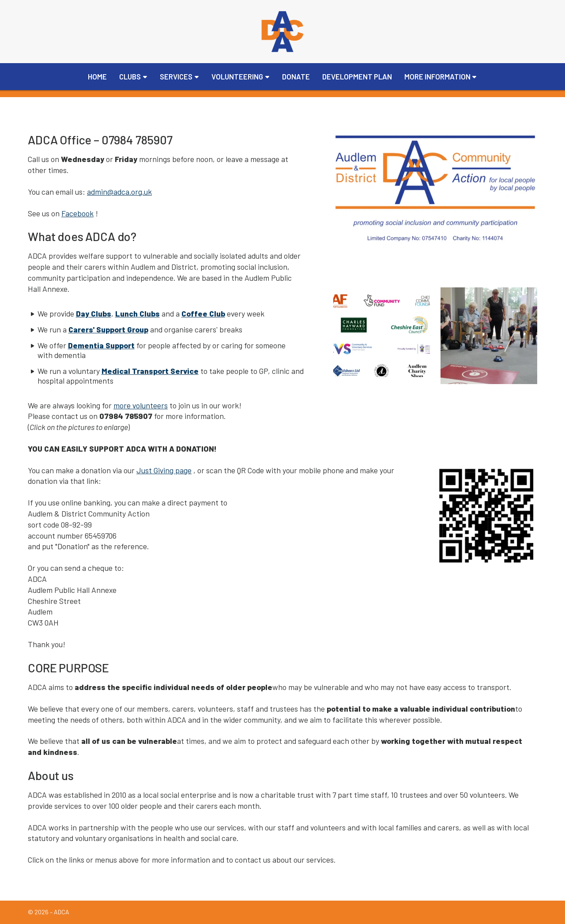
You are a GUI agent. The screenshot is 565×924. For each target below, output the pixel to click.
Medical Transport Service (150, 371)
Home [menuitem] (97, 76)
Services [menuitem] (176, 76)
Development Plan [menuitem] (357, 76)
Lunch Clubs (137, 313)
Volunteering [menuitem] (237, 76)
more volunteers (141, 405)
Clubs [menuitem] (130, 76)
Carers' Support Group (108, 329)
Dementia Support (101, 345)
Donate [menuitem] (296, 76)
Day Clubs (94, 313)
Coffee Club (203, 313)
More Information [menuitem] (437, 76)
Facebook (77, 213)
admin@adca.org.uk (119, 192)
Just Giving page (164, 470)
